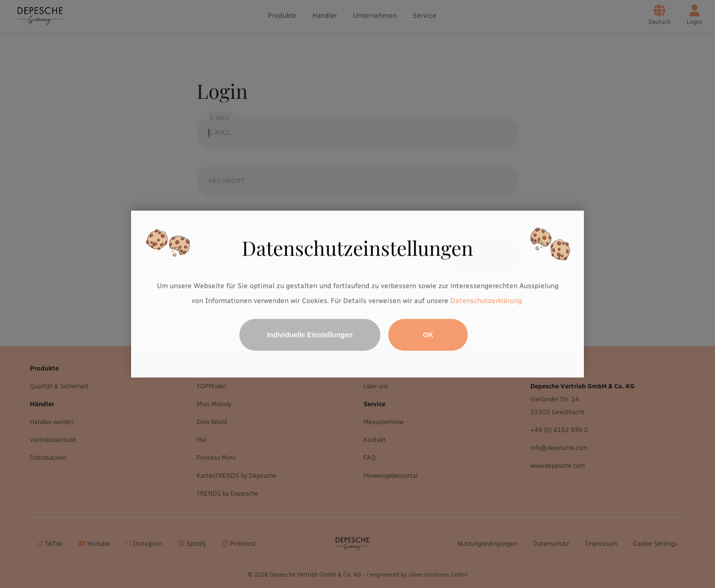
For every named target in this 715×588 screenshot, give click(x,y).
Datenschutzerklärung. (487, 301)
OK (428, 335)
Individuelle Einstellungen (310, 335)
